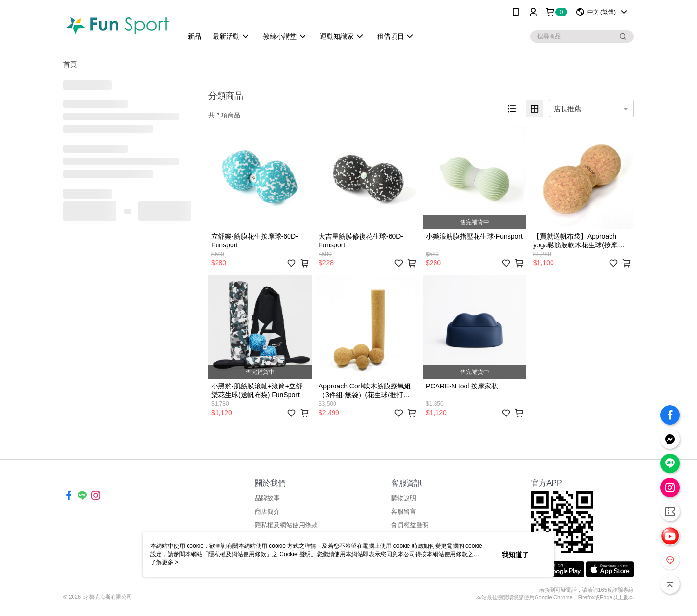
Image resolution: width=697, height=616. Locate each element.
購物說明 (404, 498)
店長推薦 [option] (567, 109)
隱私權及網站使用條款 (286, 525)
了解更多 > (164, 562)
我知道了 (515, 555)
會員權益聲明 (410, 525)
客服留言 (404, 511)
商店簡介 (267, 511)
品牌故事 (267, 498)
